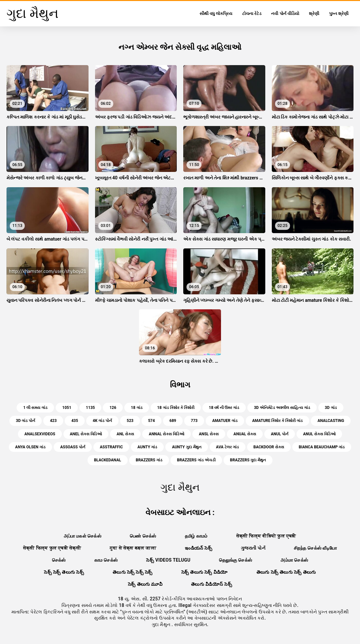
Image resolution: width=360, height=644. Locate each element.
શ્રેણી (314, 14)
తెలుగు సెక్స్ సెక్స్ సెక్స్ (133, 572)
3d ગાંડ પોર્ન (26, 421)
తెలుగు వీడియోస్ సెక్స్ (212, 584)
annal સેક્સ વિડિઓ (166, 434)
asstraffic (111, 447)
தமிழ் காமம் (196, 536)
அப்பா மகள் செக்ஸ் (83, 536)
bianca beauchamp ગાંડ (322, 447)
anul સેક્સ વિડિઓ (319, 434)
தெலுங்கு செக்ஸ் (235, 560)
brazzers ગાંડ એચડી (196, 460)
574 (152, 421)
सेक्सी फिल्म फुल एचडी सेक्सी (52, 548)
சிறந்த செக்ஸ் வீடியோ (315, 548)
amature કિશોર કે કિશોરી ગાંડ (278, 421)
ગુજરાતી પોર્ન (253, 548)
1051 (67, 408)
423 (53, 421)
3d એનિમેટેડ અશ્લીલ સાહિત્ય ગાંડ (282, 408)
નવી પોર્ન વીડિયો (285, 14)
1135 (90, 408)
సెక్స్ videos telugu (168, 560)
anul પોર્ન (280, 434)
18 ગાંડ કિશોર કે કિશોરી (176, 408)
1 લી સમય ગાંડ (35, 408)
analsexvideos (40, 434)
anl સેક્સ (125, 434)
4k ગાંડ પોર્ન (102, 421)
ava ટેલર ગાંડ (228, 447)
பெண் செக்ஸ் (143, 536)
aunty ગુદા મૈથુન (187, 447)
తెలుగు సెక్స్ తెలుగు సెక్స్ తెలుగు (286, 572)
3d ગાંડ (331, 408)
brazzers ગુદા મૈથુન (248, 460)
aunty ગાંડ (147, 447)
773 (194, 421)
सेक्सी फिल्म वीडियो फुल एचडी (266, 536)
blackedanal (108, 460)
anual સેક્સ (245, 434)
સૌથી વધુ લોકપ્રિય (216, 14)
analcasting (331, 421)
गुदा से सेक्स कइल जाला (133, 548)
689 (173, 421)
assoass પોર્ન (73, 447)
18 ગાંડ (137, 408)
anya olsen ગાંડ (30, 447)
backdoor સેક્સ (269, 447)
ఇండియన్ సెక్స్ (199, 548)
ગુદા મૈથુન (162, 624)
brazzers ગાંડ (149, 460)
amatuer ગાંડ (225, 421)
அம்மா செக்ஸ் (294, 560)
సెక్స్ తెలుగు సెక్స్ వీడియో (205, 572)
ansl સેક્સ (209, 434)
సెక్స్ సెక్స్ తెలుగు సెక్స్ (64, 572)
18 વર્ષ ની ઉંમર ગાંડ (224, 408)
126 (113, 408)
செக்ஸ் (59, 560)
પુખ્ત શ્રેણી (339, 14)
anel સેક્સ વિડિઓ (86, 434)
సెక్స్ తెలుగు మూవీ (145, 584)
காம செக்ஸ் (106, 560)
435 (75, 421)
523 (130, 421)
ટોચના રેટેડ (252, 14)
